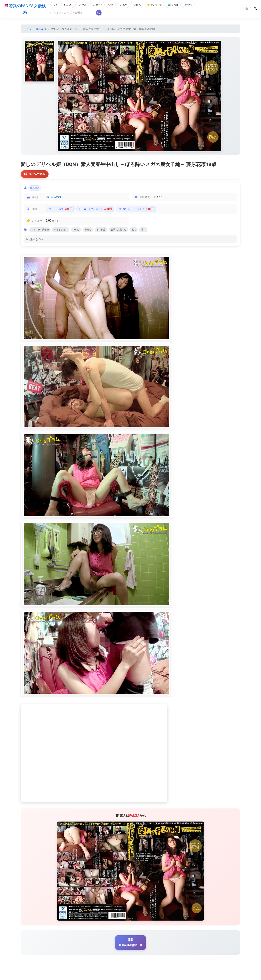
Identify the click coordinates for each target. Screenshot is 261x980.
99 (67, 5)
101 (98, 5)
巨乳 (140, 5)
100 (126, 5)
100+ (82, 5)
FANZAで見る (36, 175)
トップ (28, 29)
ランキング (160, 5)
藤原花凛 (41, 29)
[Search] (71, 13)
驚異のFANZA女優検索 (24, 9)
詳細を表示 (37, 243)
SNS (196, 5)
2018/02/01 (54, 199)
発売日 (180, 5)
